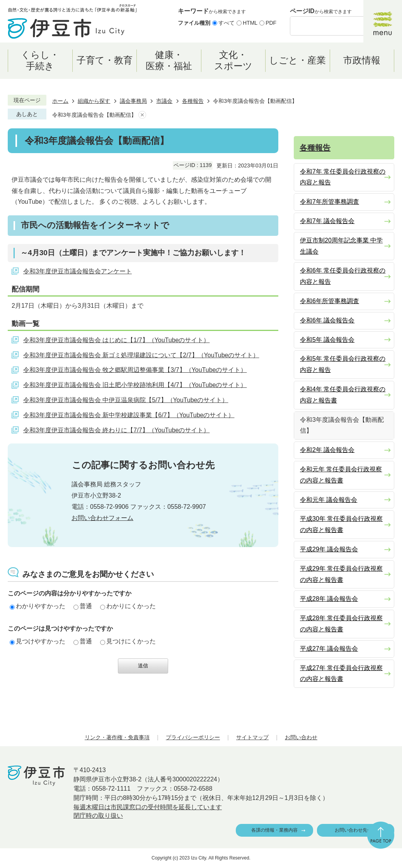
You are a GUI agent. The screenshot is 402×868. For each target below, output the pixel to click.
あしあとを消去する (142, 115)
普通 (83, 606)
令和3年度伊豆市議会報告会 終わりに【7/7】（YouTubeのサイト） (116, 430)
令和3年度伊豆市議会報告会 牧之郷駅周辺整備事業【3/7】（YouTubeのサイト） (135, 370)
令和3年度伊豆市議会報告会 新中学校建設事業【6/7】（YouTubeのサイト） (129, 415)
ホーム (60, 101)
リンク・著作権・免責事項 (117, 737)
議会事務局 (133, 101)
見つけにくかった (128, 641)
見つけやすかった (37, 641)
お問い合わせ (301, 737)
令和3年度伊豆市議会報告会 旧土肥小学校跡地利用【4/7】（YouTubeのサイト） (135, 385)
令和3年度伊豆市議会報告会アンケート (78, 271)
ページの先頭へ (381, 835)
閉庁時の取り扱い (98, 816)
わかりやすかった (37, 606)
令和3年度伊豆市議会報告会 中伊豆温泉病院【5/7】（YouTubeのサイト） (126, 400)
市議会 (164, 101)
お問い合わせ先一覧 (356, 830)
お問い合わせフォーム (102, 518)
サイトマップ (252, 737)
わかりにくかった (128, 606)
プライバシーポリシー (193, 737)
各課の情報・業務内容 (274, 830)
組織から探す (94, 101)
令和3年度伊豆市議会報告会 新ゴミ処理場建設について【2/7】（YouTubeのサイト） (141, 355)
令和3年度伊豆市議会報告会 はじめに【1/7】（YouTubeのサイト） (116, 340)
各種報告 (193, 101)
